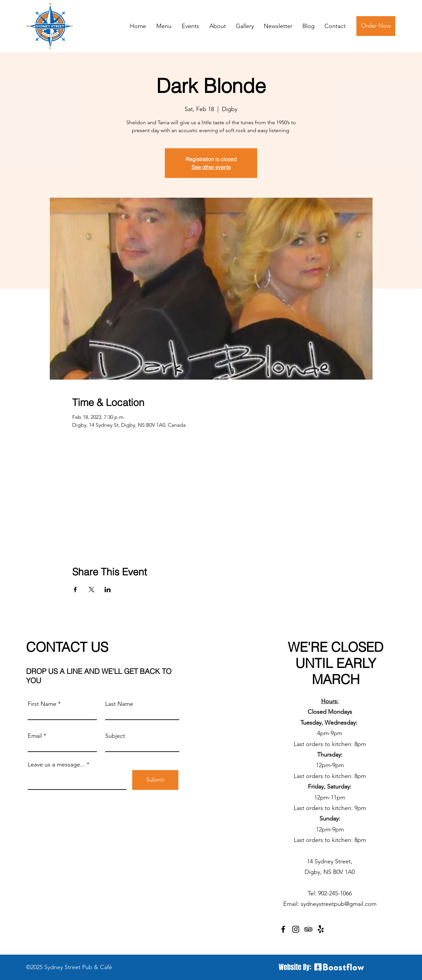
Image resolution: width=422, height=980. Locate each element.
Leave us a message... (56, 764)
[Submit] (155, 780)
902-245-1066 (335, 893)
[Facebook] (283, 929)
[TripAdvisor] (308, 929)
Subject (115, 736)
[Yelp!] (321, 929)
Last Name (119, 704)
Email (35, 736)
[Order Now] (376, 26)
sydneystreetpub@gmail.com (339, 904)
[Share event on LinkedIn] (108, 590)
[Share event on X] (91, 590)
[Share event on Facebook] (75, 590)
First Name (42, 704)
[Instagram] (296, 929)
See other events (211, 167)
